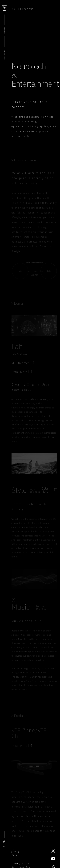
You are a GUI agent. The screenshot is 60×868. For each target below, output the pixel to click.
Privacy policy (20, 863)
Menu (4, 843)
